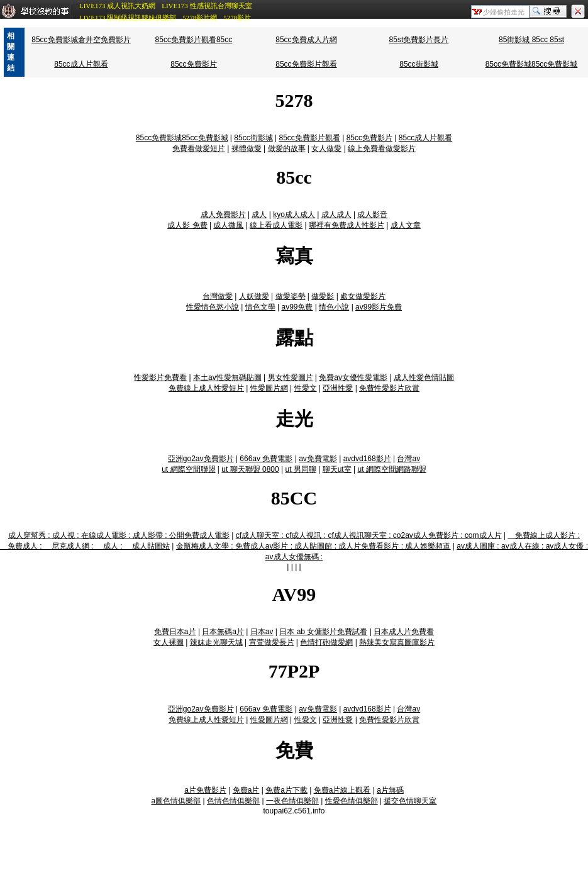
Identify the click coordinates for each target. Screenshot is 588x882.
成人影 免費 (187, 225)
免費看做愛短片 (199, 148)
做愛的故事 (287, 148)
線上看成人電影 (276, 225)
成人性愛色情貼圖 (424, 377)
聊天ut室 (337, 469)
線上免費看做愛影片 (382, 148)
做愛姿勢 (291, 296)
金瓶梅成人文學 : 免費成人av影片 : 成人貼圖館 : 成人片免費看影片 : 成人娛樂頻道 (313, 546)
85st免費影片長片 (419, 40)
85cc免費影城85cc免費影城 (532, 64)
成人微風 (228, 225)
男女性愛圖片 (291, 377)
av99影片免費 (379, 307)
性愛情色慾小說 (213, 307)
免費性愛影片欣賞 (389, 388)
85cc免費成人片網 (306, 40)
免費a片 (246, 790)
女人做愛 (326, 148)
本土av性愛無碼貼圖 (227, 377)
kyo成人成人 (294, 215)
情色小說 (334, 307)
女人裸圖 (169, 642)
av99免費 (297, 307)
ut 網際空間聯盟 (188, 469)
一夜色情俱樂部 (292, 801)
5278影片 (237, 18)
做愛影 (323, 296)
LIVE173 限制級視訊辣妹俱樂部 (128, 18)
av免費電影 (318, 459)
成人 (259, 215)
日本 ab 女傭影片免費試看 (323, 632)
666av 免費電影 (266, 459)
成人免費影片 (223, 215)
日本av (262, 632)
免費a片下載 (286, 790)
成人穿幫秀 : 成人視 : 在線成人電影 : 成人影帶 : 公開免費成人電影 (119, 535)
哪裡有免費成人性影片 (347, 225)
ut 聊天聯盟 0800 (250, 469)
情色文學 (260, 307)
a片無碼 (390, 790)
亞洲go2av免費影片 (201, 459)
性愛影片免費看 (160, 377)
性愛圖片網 (269, 388)
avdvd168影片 (367, 459)
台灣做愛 (218, 296)
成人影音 (372, 215)
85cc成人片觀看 (81, 64)
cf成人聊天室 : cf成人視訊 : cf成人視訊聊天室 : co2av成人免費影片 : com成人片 (369, 535)
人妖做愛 (254, 296)
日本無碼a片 (223, 632)
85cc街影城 (419, 64)
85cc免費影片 (193, 64)
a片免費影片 (205, 790)
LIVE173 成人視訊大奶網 (117, 6)
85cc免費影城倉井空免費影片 (81, 40)
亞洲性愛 (338, 388)
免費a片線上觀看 (342, 790)
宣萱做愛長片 (272, 642)
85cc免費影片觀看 (306, 64)
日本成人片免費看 (404, 632)
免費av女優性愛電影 (353, 377)
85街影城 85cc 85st (531, 40)
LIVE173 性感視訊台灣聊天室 (207, 6)
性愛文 (306, 388)
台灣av (408, 459)
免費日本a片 (175, 632)
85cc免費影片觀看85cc (194, 40)
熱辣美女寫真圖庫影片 (397, 642)
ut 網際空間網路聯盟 (391, 469)
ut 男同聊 (301, 469)
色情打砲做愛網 (326, 642)
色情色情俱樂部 (233, 801)
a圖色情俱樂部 (176, 801)
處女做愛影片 (363, 296)
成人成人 (336, 215)
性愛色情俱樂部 (352, 801)
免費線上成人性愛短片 (206, 388)
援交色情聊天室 (410, 801)
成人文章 (406, 225)
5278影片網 (200, 18)
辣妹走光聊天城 (216, 642)
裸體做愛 (247, 148)
